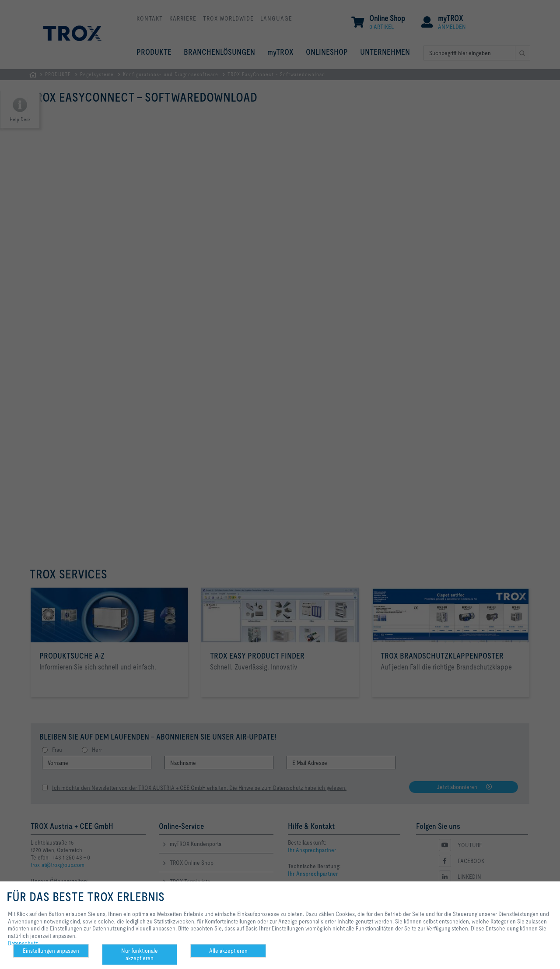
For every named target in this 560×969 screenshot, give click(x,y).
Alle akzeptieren (228, 951)
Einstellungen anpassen (51, 951)
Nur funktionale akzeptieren (140, 954)
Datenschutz (23, 943)
